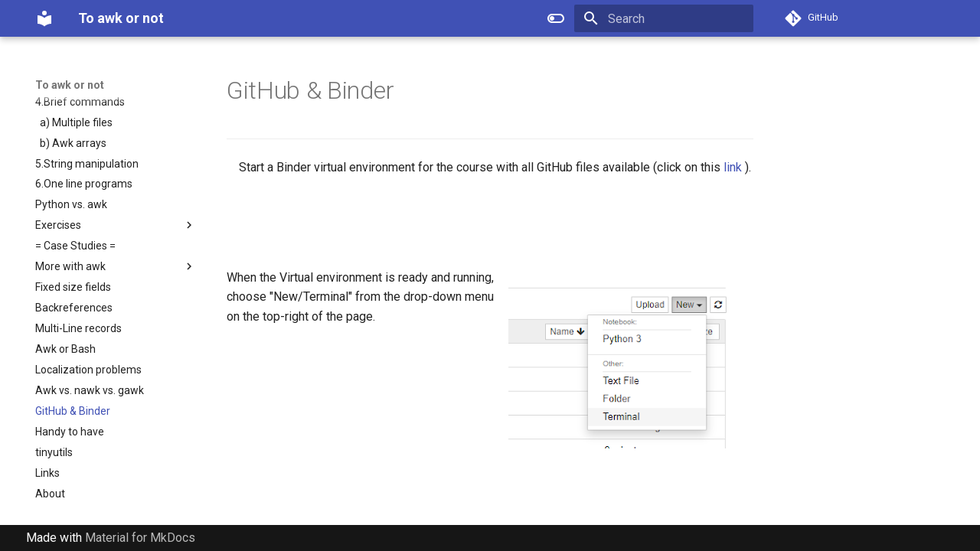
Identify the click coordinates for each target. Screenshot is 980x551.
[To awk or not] (44, 18)
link (733, 167)
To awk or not (70, 85)
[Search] (664, 18)
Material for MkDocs (140, 538)
